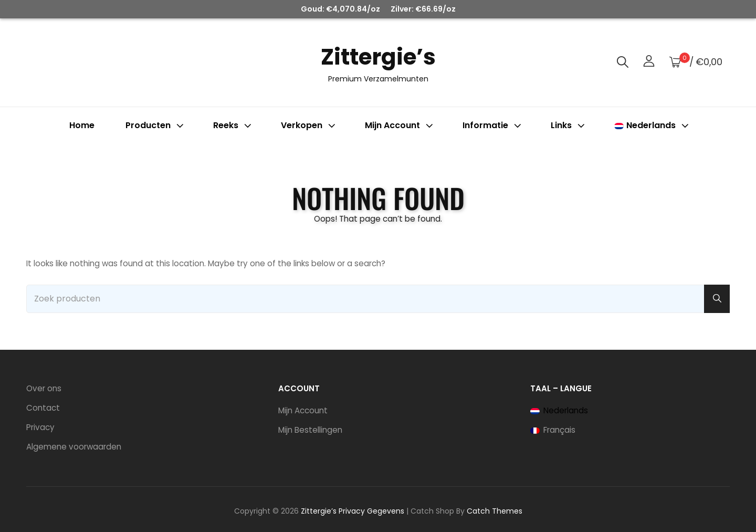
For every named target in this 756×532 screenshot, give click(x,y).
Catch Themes (495, 511)
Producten (156, 125)
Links (569, 125)
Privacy (40, 427)
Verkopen (309, 125)
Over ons (44, 388)
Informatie (493, 125)
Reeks (233, 125)
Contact (43, 408)
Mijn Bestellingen (310, 430)
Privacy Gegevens (371, 511)
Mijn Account (303, 410)
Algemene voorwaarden (74, 447)
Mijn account (400, 125)
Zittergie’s (378, 57)
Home (82, 125)
